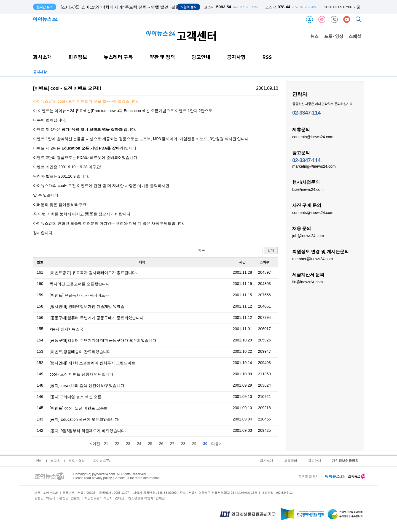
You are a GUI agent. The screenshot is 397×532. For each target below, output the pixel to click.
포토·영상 (334, 36)
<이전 (95, 444)
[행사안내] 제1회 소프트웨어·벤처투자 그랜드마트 (92, 363)
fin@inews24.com (308, 282)
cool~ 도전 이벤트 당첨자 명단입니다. (82, 374)
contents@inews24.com (313, 137)
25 (150, 444)
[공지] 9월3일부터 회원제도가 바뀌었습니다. (88, 431)
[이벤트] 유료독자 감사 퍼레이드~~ (80, 295)
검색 (271, 250)
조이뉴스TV (102, 461)
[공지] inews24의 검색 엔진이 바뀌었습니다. (88, 386)
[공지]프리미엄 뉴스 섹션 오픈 (75, 397)
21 (106, 444)
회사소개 (42, 57)
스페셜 (355, 36)
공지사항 (236, 57)
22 (117, 444)
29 (194, 444)
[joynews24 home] (357, 476)
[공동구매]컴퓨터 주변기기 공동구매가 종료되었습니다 (97, 318)
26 (161, 444)
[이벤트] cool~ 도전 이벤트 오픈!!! (78, 408)
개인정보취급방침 (345, 461)
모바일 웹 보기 (309, 476)
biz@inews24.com (308, 189)
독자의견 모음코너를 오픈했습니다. (80, 284)
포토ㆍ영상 (77, 461)
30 (205, 444)
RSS (267, 57)
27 (172, 444)
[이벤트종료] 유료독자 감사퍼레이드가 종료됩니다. (93, 273)
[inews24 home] (335, 476)
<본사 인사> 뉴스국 (66, 329)
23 (128, 444)
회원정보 (78, 57)
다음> (216, 444)
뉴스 (315, 36)
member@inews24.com (312, 259)
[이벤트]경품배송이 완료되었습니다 (80, 352)
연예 (39, 461)
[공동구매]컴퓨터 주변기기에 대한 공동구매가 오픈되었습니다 (103, 340)
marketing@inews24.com (314, 166)
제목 (230, 251)
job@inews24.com (308, 235)
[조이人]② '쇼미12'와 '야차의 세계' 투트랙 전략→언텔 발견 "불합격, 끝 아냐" (131, 7)
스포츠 (55, 461)
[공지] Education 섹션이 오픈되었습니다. (85, 419)
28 (183, 444)
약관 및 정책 (162, 57)
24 (139, 444)
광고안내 (201, 57)
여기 (141, 186)
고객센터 (291, 461)
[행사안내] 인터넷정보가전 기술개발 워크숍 (87, 306)
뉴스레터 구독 (118, 57)
